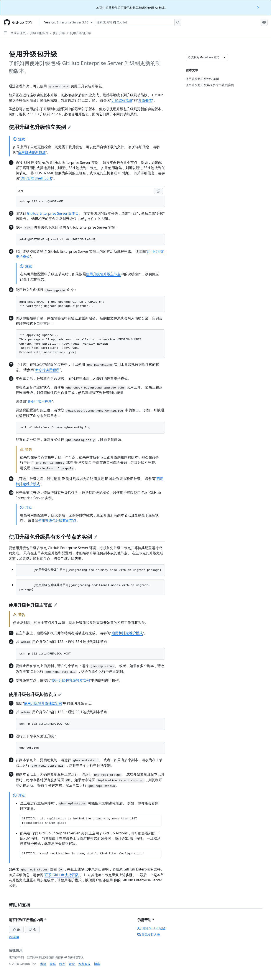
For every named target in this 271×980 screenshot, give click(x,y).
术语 (43, 964)
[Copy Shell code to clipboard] (158, 191)
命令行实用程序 (47, 370)
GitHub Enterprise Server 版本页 (53, 213)
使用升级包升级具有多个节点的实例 (53, 537)
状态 (62, 964)
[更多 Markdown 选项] (224, 57)
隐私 (53, 964)
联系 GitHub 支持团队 (62, 875)
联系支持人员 (149, 934)
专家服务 (84, 964)
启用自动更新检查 (32, 152)
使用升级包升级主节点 (103, 274)
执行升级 (59, 33)
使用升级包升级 (80, 33)
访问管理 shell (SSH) (36, 178)
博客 (97, 964)
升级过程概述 (122, 100)
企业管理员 (18, 33)
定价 (72, 964)
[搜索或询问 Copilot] (138, 22)
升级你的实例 (39, 33)
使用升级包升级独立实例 (40, 127)
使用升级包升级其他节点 (57, 520)
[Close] (259, 7)
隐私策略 (14, 937)
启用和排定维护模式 (127, 633)
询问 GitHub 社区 (151, 928)
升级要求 (145, 100)
